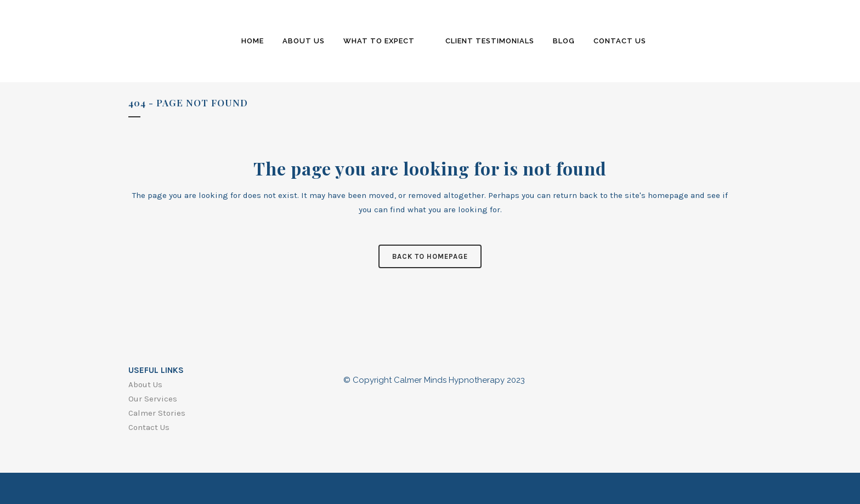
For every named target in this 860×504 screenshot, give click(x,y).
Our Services (153, 399)
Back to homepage (430, 256)
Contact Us (149, 427)
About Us (145, 384)
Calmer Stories (157, 413)
